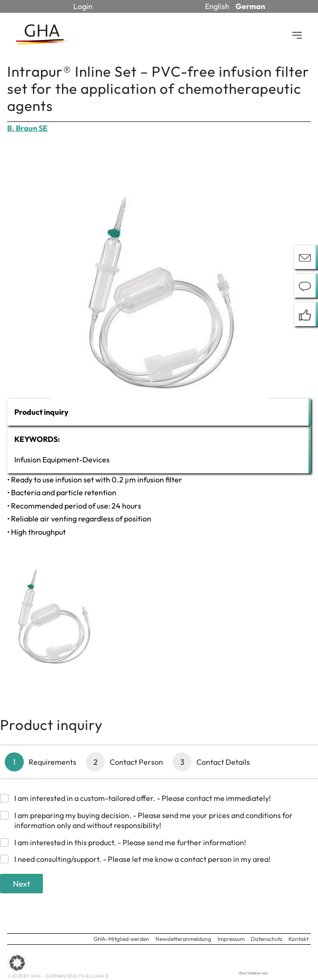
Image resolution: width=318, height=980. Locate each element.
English (217, 6)
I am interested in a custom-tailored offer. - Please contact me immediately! (143, 798)
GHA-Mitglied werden (121, 939)
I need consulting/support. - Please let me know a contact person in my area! (142, 859)
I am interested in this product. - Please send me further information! (130, 842)
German (250, 6)
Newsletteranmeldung (183, 939)
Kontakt (298, 939)
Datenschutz (267, 939)
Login (83, 6)
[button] (17, 963)
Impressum (231, 939)
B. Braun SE (27, 128)
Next (21, 884)
